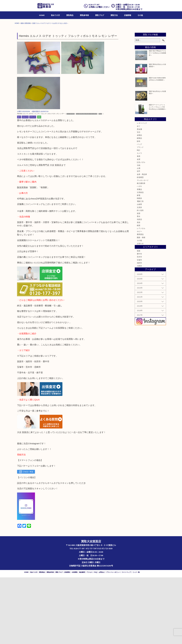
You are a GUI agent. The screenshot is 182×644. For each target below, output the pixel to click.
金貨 (139, 226)
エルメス (25, 184)
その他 (140, 15)
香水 (139, 283)
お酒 (139, 235)
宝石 (139, 199)
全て (19, 184)
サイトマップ (126, 639)
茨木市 (139, 323)
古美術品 (140, 259)
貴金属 (139, 196)
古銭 (139, 232)
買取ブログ (100, 15)
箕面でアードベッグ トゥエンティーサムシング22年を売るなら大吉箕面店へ (157, 174)
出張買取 (75, 639)
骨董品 (139, 256)
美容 (139, 289)
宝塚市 (139, 326)
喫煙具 (139, 265)
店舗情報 (128, 15)
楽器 (139, 280)
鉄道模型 (140, 244)
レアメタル (141, 295)
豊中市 (139, 320)
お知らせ (140, 310)
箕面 (39, 184)
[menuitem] (42, 15)
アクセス (89, 639)
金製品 (139, 202)
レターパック (142, 190)
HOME (42, 15)
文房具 (139, 274)
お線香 (139, 271)
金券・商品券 (142, 241)
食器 (139, 223)
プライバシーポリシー (113, 639)
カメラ (139, 220)
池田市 (139, 329)
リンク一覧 (136, 639)
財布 (139, 208)
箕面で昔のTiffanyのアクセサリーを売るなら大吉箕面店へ (157, 120)
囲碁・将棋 (141, 304)
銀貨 (139, 292)
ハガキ (139, 253)
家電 (139, 262)
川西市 (139, 332)
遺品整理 (82, 639)
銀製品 (139, 205)
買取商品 (70, 15)
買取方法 (114, 15)
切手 (139, 238)
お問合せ (102, 639)
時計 (139, 217)
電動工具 (140, 268)
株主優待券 (141, 250)
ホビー (139, 298)
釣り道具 (140, 277)
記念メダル (141, 229)
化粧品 (139, 286)
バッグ (139, 211)
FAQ (96, 639)
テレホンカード (143, 247)
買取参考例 (84, 15)
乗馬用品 (140, 301)
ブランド (33, 184)
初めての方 (55, 15)
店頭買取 (67, 639)
